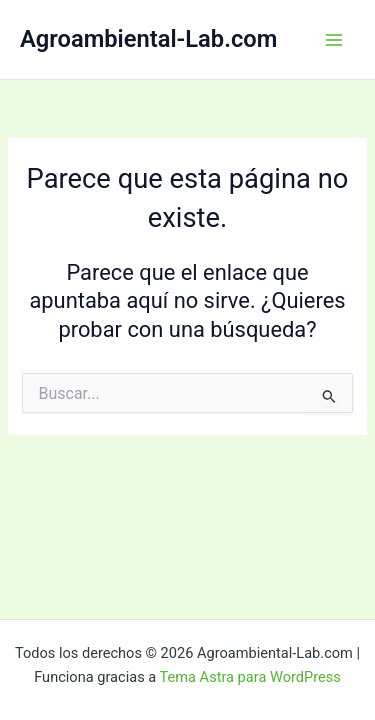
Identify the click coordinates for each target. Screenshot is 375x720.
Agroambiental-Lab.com (148, 39)
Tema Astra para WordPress (250, 677)
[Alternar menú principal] (334, 40)
